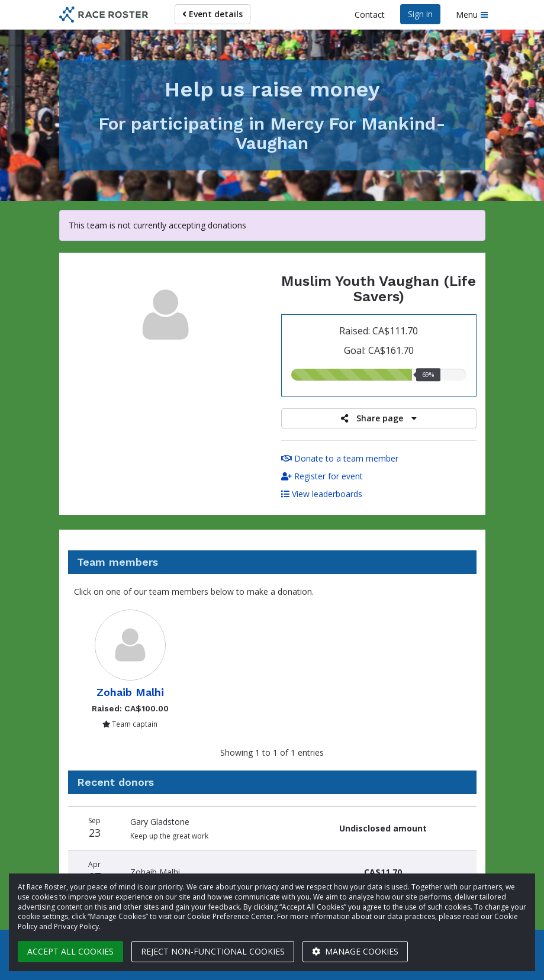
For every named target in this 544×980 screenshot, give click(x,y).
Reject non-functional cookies (213, 951)
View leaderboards (322, 494)
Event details (213, 14)
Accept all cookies (70, 951)
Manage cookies (355, 951)
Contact (370, 14)
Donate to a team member (340, 458)
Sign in (420, 14)
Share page (379, 418)
